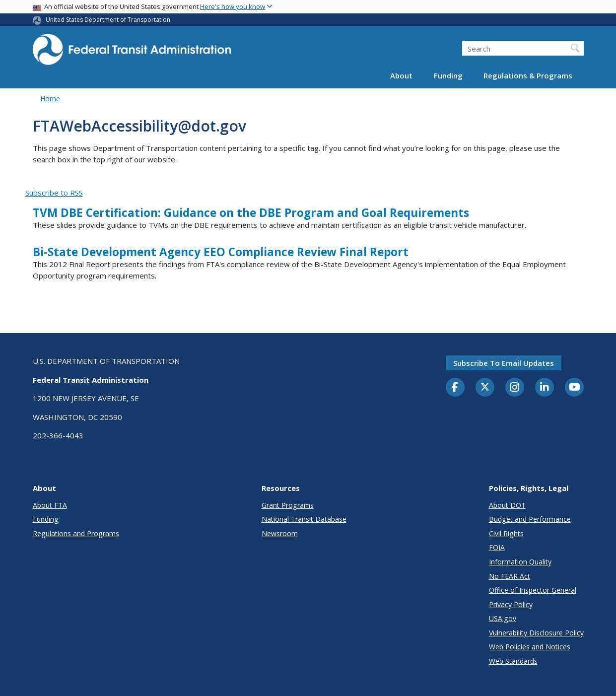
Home (50, 99)
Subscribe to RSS (54, 193)
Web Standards (513, 661)
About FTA (50, 505)
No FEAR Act (510, 576)
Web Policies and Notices (530, 647)
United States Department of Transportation (108, 20)
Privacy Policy (511, 604)
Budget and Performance (530, 519)
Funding (448, 75)
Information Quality (520, 562)
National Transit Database (304, 519)
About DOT (507, 505)
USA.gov (503, 618)
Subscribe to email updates (504, 363)
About (401, 75)
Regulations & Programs (528, 75)
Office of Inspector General (533, 590)
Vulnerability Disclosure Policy (536, 633)
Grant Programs (288, 505)
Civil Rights (506, 533)
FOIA (497, 547)
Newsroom (280, 533)
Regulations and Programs (76, 533)
